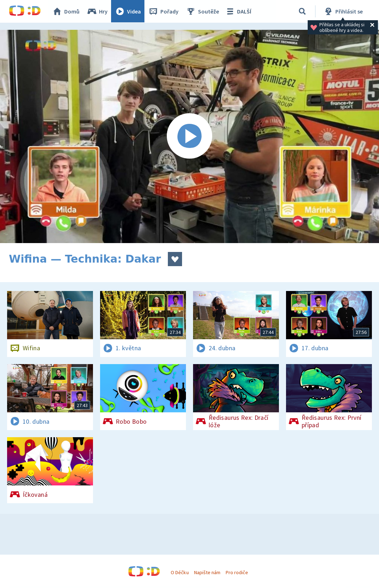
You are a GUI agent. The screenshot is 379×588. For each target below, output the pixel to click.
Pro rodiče (237, 572)
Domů (66, 11)
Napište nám (207, 572)
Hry (97, 11)
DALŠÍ (238, 11)
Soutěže (203, 11)
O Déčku (180, 572)
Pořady (164, 11)
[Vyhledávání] (302, 11)
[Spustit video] (189, 136)
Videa (128, 11)
